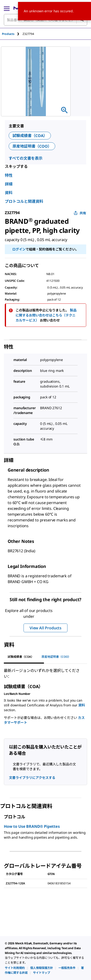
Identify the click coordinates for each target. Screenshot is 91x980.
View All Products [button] (45, 628)
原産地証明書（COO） (32, 146)
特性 (9, 175)
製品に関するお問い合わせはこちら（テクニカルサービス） (46, 315)
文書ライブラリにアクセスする (32, 778)
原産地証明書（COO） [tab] (56, 657)
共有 (80, 213)
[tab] (12, 34)
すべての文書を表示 (26, 158)
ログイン (19, 249)
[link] (15, 968)
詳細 (9, 184)
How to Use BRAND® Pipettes (32, 826)
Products (8, 34)
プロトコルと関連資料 (24, 201)
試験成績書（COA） (30, 136)
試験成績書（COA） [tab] (21, 657)
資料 (9, 193)
